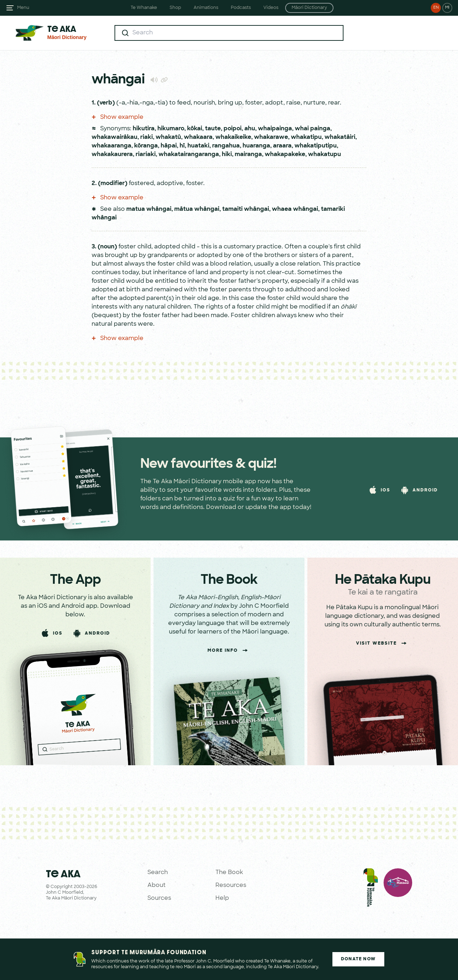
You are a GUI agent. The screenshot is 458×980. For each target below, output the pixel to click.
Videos (271, 8)
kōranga (146, 146)
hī (182, 146)
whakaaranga (111, 146)
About (157, 886)
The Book (229, 873)
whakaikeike (233, 137)
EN (436, 8)
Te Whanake (144, 8)
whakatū (168, 137)
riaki (147, 137)
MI (447, 8)
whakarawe (271, 137)
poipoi (233, 129)
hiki (227, 155)
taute (213, 129)
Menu (23, 8)
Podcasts (241, 8)
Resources (231, 886)
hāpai (169, 146)
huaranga (256, 146)
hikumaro (171, 129)
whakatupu (325, 155)
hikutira (144, 129)
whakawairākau (114, 137)
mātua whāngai (197, 209)
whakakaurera (112, 155)
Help (222, 898)
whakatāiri (340, 137)
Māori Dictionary (309, 8)
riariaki (146, 155)
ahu (250, 129)
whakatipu (306, 137)
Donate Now (358, 959)
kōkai (195, 129)
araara (282, 146)
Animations (206, 8)
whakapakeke (285, 155)
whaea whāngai (295, 209)
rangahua (226, 146)
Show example (118, 117)
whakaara (198, 137)
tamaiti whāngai (246, 209)
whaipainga (275, 129)
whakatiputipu (316, 146)
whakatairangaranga (189, 155)
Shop (175, 8)
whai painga (313, 129)
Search (158, 873)
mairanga (248, 155)
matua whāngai (149, 209)
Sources (159, 898)
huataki (198, 146)
